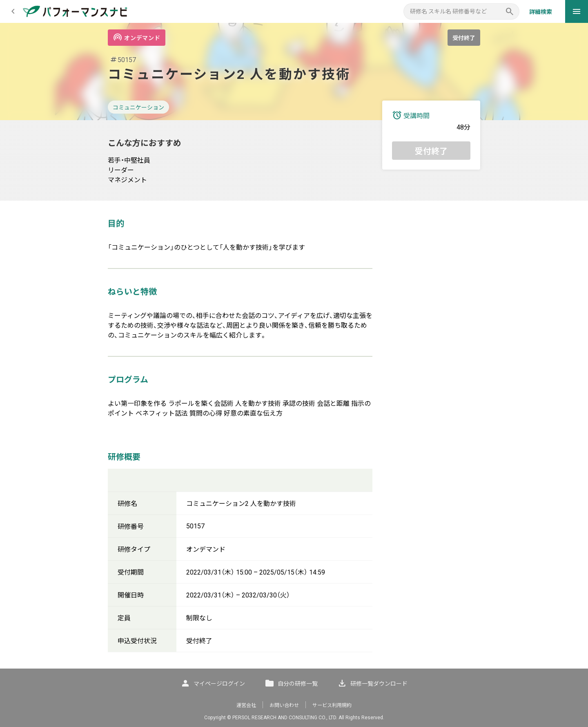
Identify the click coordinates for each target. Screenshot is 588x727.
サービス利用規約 (332, 705)
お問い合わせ (284, 705)
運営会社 (246, 705)
